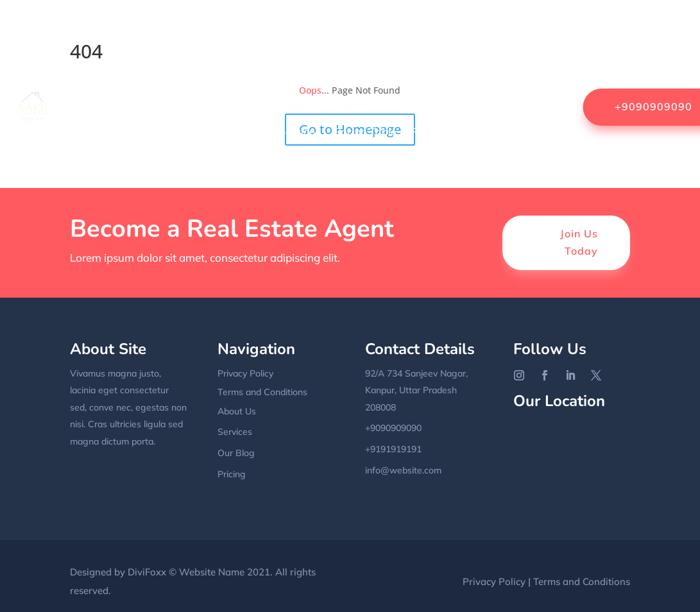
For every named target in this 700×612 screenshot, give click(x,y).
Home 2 (160, 132)
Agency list (260, 34)
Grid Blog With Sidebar (500, 83)
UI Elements (443, 180)
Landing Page (226, 132)
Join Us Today (579, 242)
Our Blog (236, 453)
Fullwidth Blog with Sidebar (315, 83)
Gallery (413, 83)
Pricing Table (365, 132)
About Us (196, 34)
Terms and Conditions (262, 392)
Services (193, 180)
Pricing (232, 474)
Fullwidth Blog (200, 83)
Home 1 (109, 132)
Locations (297, 132)
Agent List (325, 34)
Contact (93, 83)
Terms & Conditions (354, 180)
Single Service (261, 180)
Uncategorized (520, 180)
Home (112, 34)
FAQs (139, 83)
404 (150, 34)
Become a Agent (404, 34)
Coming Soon (525, 34)
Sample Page (524, 132)
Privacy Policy (444, 132)
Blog (468, 34)
